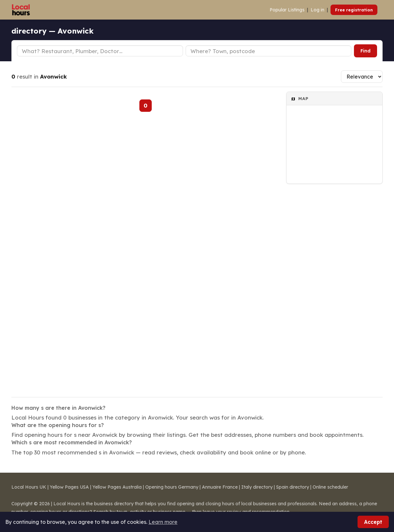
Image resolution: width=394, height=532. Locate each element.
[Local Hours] (21, 10)
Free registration (354, 10)
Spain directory (293, 487)
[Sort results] (362, 77)
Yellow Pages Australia (117, 487)
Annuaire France (220, 487)
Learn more (163, 522)
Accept (373, 522)
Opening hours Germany (172, 487)
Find (366, 51)
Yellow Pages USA (69, 487)
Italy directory (257, 487)
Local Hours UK (29, 487)
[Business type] (100, 51)
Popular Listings (287, 10)
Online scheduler (330, 487)
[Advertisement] (334, 286)
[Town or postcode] (269, 51)
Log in (317, 10)
